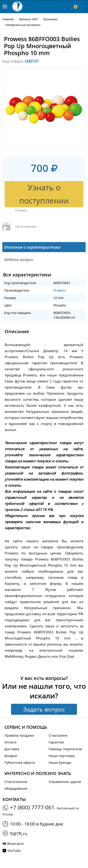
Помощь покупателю (65, 749)
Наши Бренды (60, 763)
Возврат (11, 756)
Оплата (10, 742)
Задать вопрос (44, 709)
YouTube (14, 851)
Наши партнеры (62, 756)
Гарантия (56, 742)
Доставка (12, 749)
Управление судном (65, 782)
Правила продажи (19, 735)
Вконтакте (15, 844)
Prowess (60, 290)
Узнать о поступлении (44, 194)
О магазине (58, 735)
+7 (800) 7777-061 (32, 807)
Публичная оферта (20, 763)
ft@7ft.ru (19, 834)
